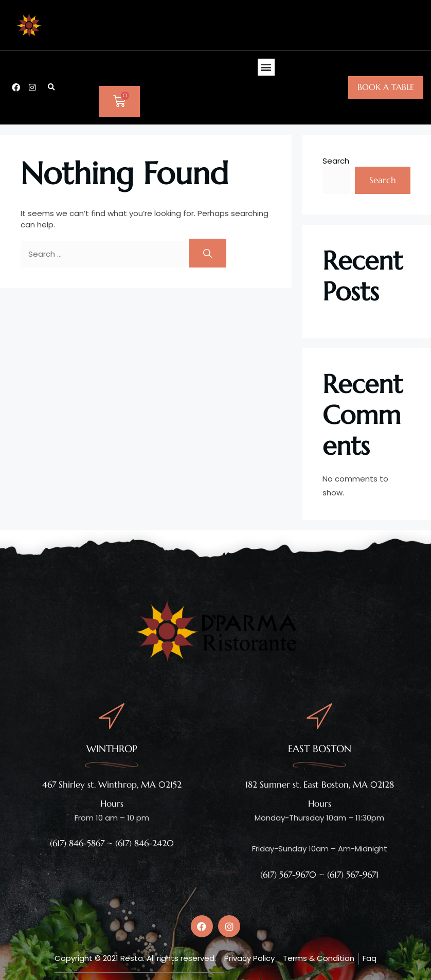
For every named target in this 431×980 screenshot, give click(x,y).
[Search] (208, 253)
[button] (51, 87)
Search (336, 161)
